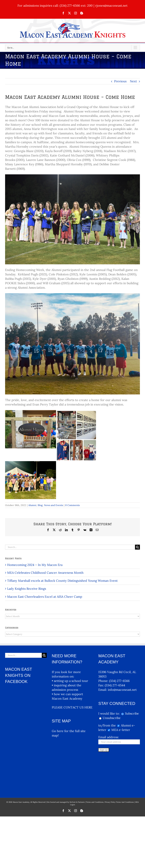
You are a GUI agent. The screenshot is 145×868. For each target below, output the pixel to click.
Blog (40, 505)
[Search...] (70, 547)
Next (133, 81)
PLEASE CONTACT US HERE (72, 707)
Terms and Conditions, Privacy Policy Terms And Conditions (110, 766)
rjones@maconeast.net (111, 6)
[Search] (137, 547)
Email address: (109, 737)
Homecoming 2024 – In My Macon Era (35, 565)
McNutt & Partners (77, 766)
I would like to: (109, 713)
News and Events (53, 505)
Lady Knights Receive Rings (27, 589)
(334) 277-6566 (119, 681)
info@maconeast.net (122, 690)
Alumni (32, 505)
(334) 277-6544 (115, 685)
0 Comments (72, 505)
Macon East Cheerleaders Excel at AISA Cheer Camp (45, 597)
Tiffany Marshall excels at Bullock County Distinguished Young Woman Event (62, 581)
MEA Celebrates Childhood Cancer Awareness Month (45, 573)
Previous (120, 81)
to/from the (107, 725)
